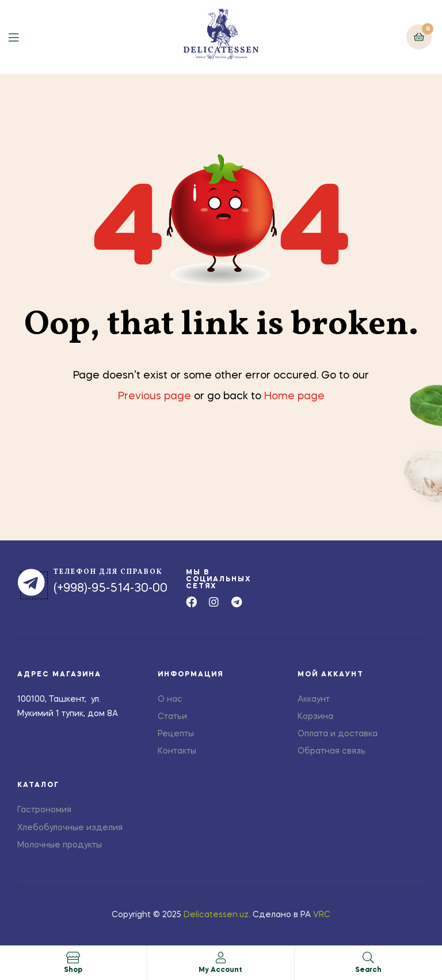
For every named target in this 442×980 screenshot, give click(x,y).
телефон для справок (108, 572)
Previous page (155, 396)
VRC (322, 915)
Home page (294, 396)
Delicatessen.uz (216, 915)
